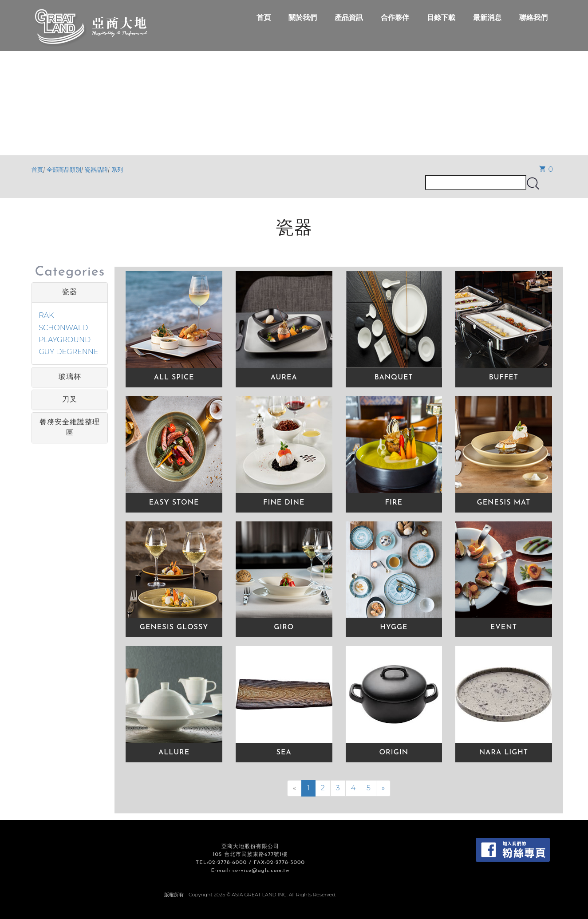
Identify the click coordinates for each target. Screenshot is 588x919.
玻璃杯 (70, 377)
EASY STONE (174, 503)
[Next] (383, 788)
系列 (117, 170)
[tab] (70, 292)
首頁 (264, 18)
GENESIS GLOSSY (174, 627)
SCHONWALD (63, 328)
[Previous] (294, 788)
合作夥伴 (395, 18)
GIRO (284, 627)
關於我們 (303, 18)
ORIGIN (394, 753)
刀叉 (70, 400)
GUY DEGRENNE (68, 352)
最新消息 (487, 18)
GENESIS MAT (504, 503)
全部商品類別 (64, 170)
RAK (46, 315)
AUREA (284, 378)
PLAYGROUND (65, 340)
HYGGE (394, 627)
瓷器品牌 (96, 170)
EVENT (504, 627)
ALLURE (174, 753)
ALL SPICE (174, 378)
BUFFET (504, 378)
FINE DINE (284, 503)
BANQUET (394, 378)
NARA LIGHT (504, 753)
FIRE (394, 503)
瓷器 (70, 292)
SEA (284, 753)
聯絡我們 (533, 18)
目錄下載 (441, 18)
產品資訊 (349, 18)
